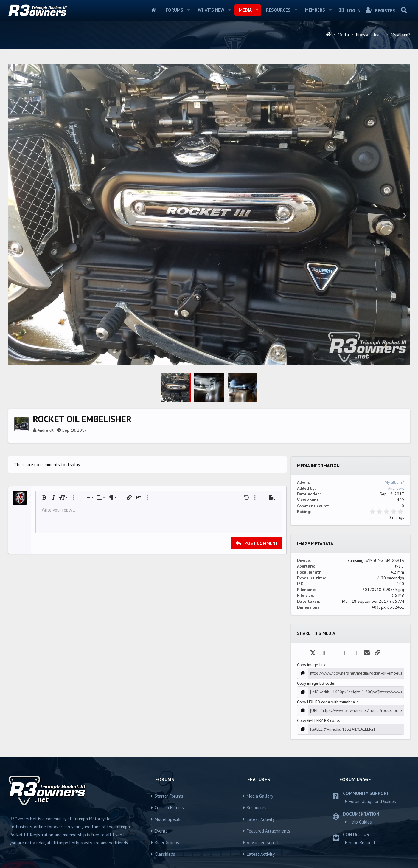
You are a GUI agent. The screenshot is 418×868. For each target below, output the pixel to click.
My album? (394, 566)
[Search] (404, 10)
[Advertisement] (209, 103)
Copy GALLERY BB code (318, 804)
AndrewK (46, 514)
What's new (211, 10)
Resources (278, 10)
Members (315, 10)
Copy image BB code (316, 767)
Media (245, 10)
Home (154, 10)
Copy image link (311, 748)
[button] (189, 10)
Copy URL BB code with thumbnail (327, 785)
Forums (174, 10)
